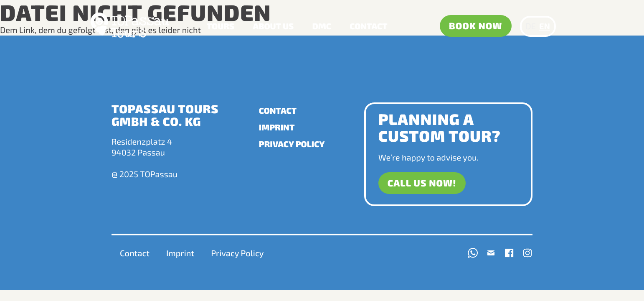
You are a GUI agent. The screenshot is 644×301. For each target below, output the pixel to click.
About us (274, 26)
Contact (368, 26)
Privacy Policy (292, 144)
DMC (322, 26)
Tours (221, 26)
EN (545, 26)
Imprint (277, 128)
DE (531, 26)
